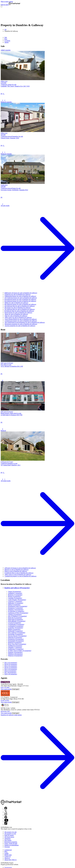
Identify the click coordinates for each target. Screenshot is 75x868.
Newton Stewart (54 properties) (17, 636)
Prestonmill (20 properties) (16, 641)
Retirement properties (11, 842)
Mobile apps (8, 855)
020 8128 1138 (5, 711)
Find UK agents (9, 835)
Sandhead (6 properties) (15, 646)
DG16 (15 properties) (11, 668)
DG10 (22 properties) (11, 664)
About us (7, 858)
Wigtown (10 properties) (15, 656)
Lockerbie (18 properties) (16, 628)
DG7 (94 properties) (10, 672)
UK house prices (9, 837)
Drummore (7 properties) (15, 608)
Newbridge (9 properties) (15, 634)
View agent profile (6, 689)
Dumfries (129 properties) (16, 610)
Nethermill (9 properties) (15, 631)
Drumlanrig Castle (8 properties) (18, 606)
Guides (6, 853)
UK (5, 30)
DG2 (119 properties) (11, 669)
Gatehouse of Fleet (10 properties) (18, 613)
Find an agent (5, 5)
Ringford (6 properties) (15, 642)
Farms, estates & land (11, 843)
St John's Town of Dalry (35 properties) (20, 651)
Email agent (16, 689)
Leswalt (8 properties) (15, 623)
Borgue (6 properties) (14, 596)
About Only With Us (10, 860)
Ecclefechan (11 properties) (16, 611)
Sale (6, 37)
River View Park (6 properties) (17, 644)
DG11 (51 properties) (11, 666)
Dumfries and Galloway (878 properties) (17, 588)
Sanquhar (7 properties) (15, 647)
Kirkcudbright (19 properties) (17, 621)
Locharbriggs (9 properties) (16, 624)
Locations (7, 41)
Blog (6, 852)
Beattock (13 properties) (15, 595)
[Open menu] (1, 6)
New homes (8, 840)
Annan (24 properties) (15, 591)
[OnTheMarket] (14, 5)
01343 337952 (5, 700)
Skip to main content (7, 2)
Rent (6, 39)
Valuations (8, 839)
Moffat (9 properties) (14, 629)
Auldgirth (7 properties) (15, 593)
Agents (6, 42)
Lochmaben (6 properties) (16, 626)
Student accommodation (11, 845)
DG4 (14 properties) (10, 671)
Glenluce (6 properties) (15, 614)
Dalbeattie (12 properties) (16, 603)
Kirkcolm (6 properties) (15, 618)
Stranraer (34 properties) (15, 652)
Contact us (8, 856)
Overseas (7, 847)
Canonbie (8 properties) (15, 598)
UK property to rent (10, 834)
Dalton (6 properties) (14, 605)
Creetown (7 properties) (15, 601)
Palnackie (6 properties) (15, 637)
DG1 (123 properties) (11, 663)
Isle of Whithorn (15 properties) (17, 616)
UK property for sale (10, 832)
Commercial (8, 850)
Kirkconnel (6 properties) (16, 619)
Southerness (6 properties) (16, 649)
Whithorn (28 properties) (15, 654)
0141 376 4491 (5, 687)
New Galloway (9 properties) (17, 633)
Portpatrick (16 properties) (16, 639)
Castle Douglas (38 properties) (17, 600)
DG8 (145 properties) (11, 674)
